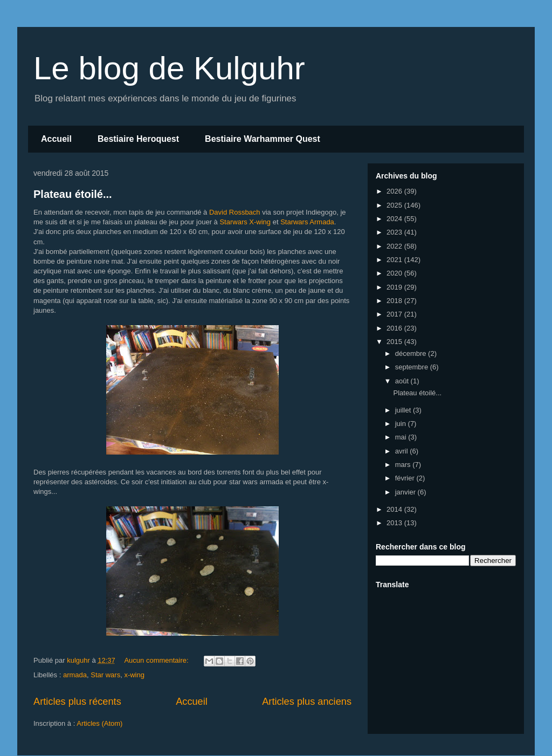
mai (402, 437)
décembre (412, 353)
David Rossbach (235, 212)
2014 (395, 509)
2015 (395, 342)
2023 (395, 232)
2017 (395, 314)
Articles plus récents (77, 702)
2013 (395, 523)
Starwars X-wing (245, 222)
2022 (395, 246)
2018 (395, 301)
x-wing (134, 675)
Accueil (56, 139)
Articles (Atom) (99, 723)
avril (402, 451)
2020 (395, 273)
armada (75, 675)
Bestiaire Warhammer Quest (263, 139)
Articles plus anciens (307, 702)
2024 (395, 219)
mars (404, 465)
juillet (404, 410)
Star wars (105, 675)
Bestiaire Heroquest (138, 139)
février (406, 478)
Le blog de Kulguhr (169, 68)
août (403, 381)
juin (402, 424)
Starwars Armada (307, 222)
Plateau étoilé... (73, 194)
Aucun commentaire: (157, 660)
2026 (395, 191)
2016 (395, 328)
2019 (395, 287)
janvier (406, 492)
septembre (413, 367)
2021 (395, 260)
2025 (395, 205)
